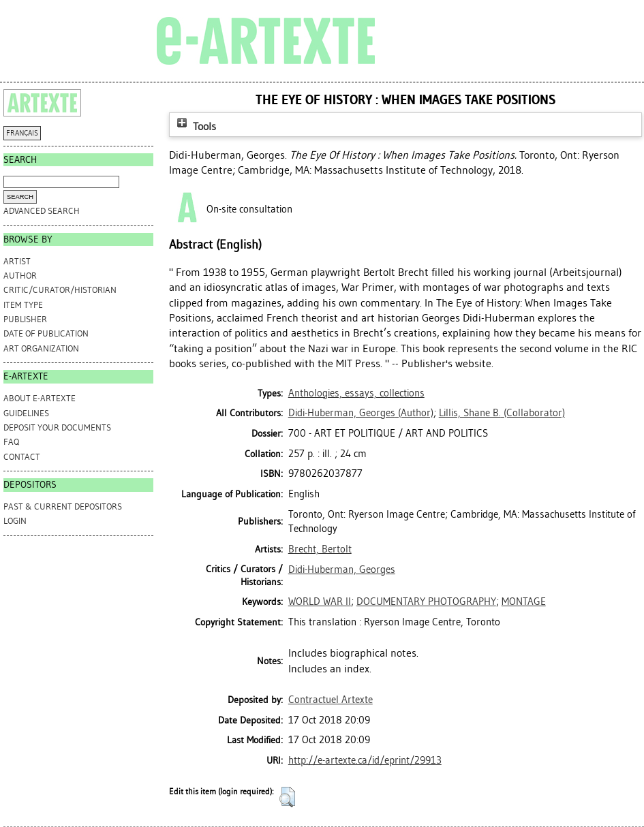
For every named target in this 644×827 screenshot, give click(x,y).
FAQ (11, 442)
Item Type (23, 305)
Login (15, 521)
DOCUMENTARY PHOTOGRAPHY (426, 602)
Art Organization (41, 348)
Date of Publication (46, 333)
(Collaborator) (502, 413)
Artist (17, 261)
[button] (287, 797)
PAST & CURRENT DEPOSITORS (63, 506)
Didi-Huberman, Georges (342, 569)
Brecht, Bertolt (320, 549)
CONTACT (22, 457)
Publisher (25, 319)
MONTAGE (524, 602)
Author (20, 276)
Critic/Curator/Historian (60, 290)
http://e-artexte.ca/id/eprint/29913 (365, 760)
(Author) (361, 413)
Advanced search (42, 211)
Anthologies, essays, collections (356, 393)
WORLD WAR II (320, 602)
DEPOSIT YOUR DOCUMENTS (57, 427)
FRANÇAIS (22, 133)
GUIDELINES (26, 413)
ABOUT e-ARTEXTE (40, 398)
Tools (195, 126)
